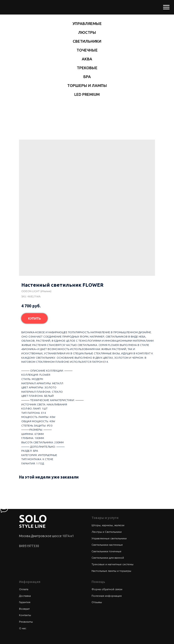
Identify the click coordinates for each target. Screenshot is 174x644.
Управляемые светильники (109, 538)
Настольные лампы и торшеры (111, 571)
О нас (23, 628)
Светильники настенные (107, 545)
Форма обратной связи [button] (107, 589)
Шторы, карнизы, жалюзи (108, 525)
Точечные (87, 50)
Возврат (24, 609)
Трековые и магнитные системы (112, 564)
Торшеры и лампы (87, 85)
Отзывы (97, 602)
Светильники (87, 41)
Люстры (87, 32)
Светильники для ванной (108, 558)
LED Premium (87, 94)
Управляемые (87, 23)
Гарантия (25, 602)
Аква (87, 59)
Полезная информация (107, 596)
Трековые (87, 68)
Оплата (24, 589)
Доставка (25, 596)
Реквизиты (26, 622)
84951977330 (29, 546)
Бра (87, 77)
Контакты (25, 615)
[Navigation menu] (166, 7)
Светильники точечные (106, 551)
